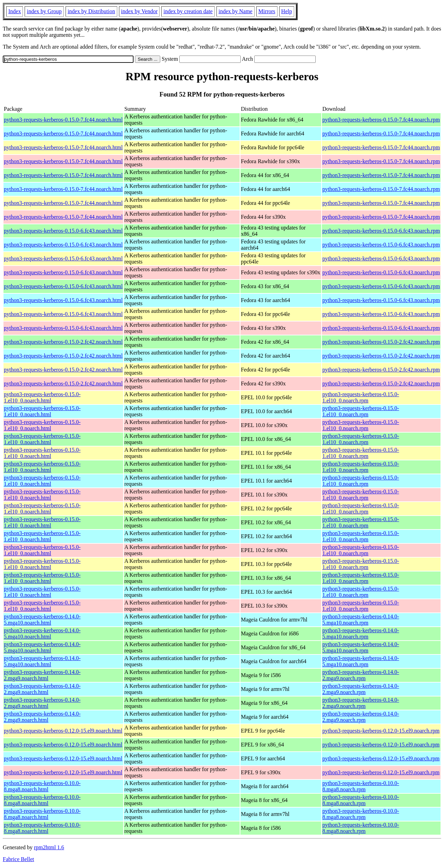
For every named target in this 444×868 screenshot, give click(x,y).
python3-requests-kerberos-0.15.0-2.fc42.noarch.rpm (381, 342)
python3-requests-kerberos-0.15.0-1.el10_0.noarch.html (42, 397)
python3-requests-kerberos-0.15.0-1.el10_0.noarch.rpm (361, 397)
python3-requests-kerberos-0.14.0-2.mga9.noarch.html (42, 675)
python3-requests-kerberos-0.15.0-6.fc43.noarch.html (63, 231)
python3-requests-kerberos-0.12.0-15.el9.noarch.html (63, 731)
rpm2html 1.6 (49, 847)
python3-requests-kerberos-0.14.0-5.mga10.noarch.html (42, 620)
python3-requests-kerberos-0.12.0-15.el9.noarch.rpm (381, 731)
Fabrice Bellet (18, 859)
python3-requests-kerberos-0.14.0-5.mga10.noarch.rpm (361, 620)
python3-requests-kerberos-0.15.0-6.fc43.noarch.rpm (381, 231)
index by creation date (188, 11)
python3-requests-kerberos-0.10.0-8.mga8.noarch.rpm (361, 786)
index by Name (236, 11)
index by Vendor (139, 11)
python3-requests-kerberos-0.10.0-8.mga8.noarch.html (42, 786)
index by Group (44, 11)
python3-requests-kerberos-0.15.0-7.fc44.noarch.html (63, 120)
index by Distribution (91, 11)
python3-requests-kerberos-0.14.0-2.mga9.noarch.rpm (361, 675)
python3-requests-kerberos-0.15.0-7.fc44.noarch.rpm (381, 120)
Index (15, 11)
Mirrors (267, 11)
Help (287, 11)
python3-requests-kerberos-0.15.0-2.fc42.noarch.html (63, 342)
